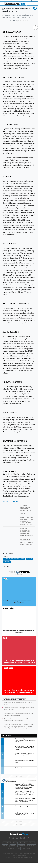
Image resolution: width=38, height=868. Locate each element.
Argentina (7, 562)
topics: (5, 557)
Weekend (11, 849)
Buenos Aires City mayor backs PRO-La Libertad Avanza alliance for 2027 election (27, 521)
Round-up (29, 559)
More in (19, 572)
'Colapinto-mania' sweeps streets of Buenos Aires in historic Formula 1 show (27, 510)
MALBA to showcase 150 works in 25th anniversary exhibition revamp (27, 532)
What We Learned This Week (11, 559)
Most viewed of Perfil (19, 781)
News (23, 559)
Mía (29, 849)
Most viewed (8, 736)
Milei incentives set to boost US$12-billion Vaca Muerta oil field (27, 542)
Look (18, 849)
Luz (24, 849)
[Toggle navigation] (3, 4)
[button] (35, 8)
